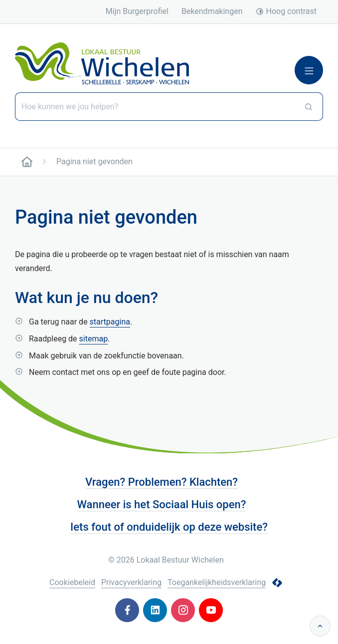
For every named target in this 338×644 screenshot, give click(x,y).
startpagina (110, 322)
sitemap (94, 339)
